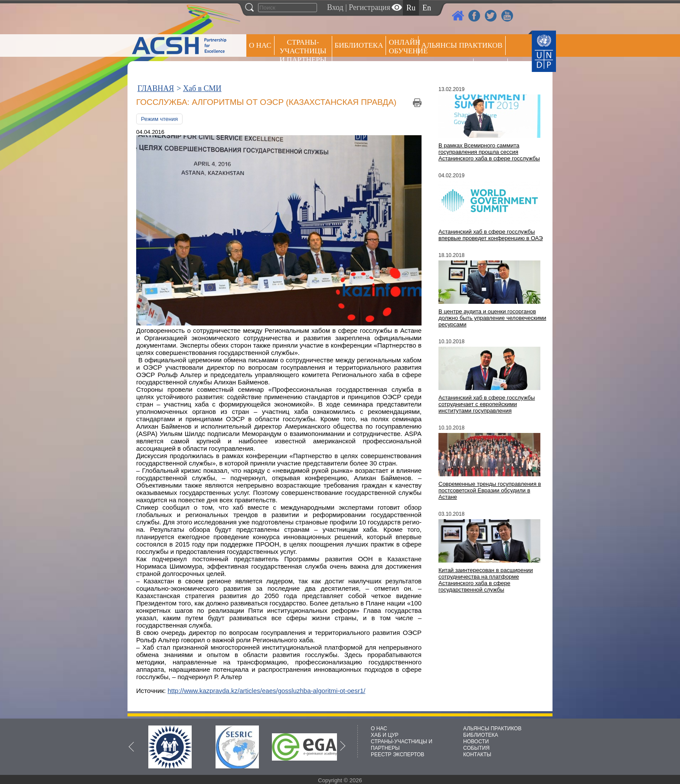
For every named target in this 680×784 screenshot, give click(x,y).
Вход (335, 7)
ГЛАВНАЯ (156, 88)
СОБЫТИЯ (476, 748)
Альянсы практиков (462, 45)
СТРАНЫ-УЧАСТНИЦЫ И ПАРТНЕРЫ (303, 51)
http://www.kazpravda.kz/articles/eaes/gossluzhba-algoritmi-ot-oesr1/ (266, 691)
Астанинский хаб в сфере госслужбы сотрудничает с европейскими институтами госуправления (487, 404)
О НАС (260, 45)
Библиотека (359, 45)
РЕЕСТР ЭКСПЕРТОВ (492, 69)
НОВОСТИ (476, 742)
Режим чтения (159, 119)
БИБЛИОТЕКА (481, 735)
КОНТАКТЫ (477, 755)
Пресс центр (446, 68)
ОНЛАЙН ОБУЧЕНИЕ (404, 47)
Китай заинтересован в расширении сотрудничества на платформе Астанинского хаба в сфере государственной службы (486, 580)
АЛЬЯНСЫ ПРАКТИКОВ (492, 729)
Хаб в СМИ (202, 88)
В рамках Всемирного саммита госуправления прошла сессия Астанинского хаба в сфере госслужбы (489, 152)
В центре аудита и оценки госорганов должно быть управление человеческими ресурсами (492, 318)
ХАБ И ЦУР (385, 735)
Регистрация (369, 7)
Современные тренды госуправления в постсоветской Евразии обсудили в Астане (490, 490)
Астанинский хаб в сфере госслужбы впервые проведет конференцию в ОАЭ (491, 235)
